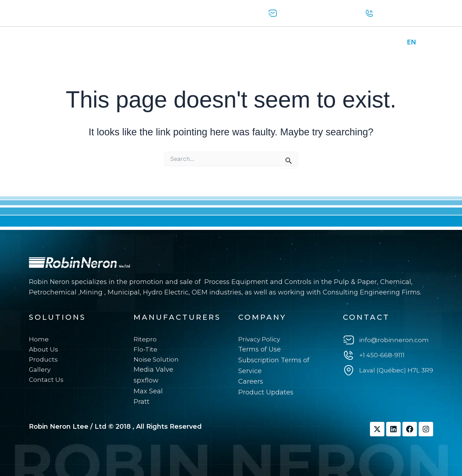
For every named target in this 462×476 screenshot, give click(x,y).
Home (42, 42)
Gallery (155, 42)
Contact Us (195, 42)
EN (411, 42)
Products (119, 42)
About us (78, 42)
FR (425, 42)
